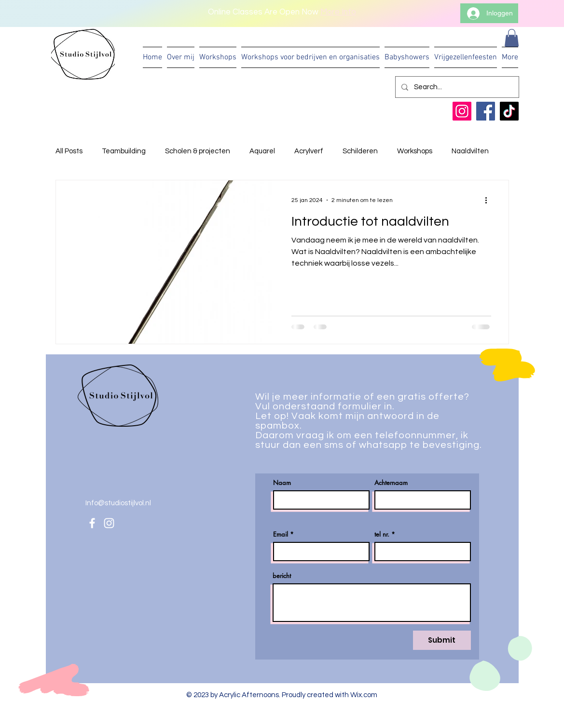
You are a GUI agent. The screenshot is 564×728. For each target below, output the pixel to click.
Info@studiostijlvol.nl (118, 503)
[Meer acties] (490, 200)
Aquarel (262, 151)
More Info (338, 12)
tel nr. (382, 534)
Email (281, 534)
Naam (282, 483)
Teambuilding (124, 151)
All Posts (69, 151)
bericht (282, 576)
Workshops (415, 151)
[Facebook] (486, 111)
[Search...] (456, 87)
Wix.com (364, 695)
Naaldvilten (470, 151)
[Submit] (442, 640)
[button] (512, 38)
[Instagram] (462, 111)
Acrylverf (309, 151)
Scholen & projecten (198, 151)
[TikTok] (509, 111)
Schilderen (360, 151)
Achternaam (391, 483)
